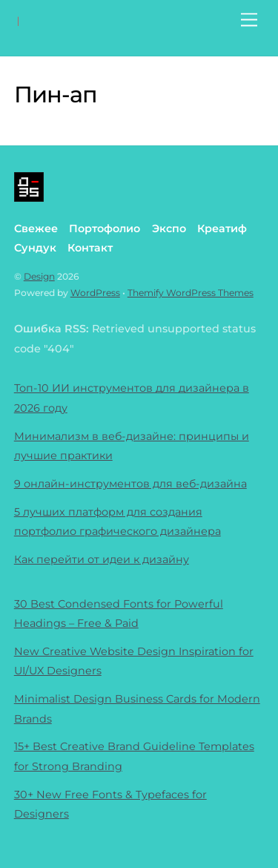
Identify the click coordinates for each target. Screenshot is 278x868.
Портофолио (105, 228)
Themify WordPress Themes (191, 293)
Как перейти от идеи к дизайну (102, 559)
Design (39, 276)
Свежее (36, 228)
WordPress (95, 293)
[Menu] (249, 20)
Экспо (169, 228)
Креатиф (222, 228)
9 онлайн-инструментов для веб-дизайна (130, 484)
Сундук (35, 248)
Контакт (90, 248)
